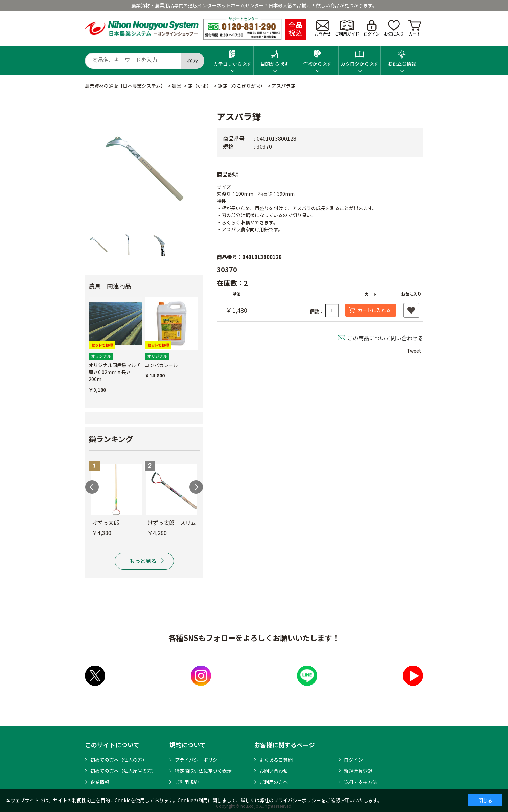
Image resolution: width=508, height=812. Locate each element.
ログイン (372, 28)
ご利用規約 (187, 782)
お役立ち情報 (402, 56)
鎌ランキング (111, 439)
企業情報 (100, 782)
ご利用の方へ (274, 782)
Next (196, 487)
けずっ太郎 (106, 523)
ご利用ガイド (347, 28)
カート (415, 28)
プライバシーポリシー (199, 760)
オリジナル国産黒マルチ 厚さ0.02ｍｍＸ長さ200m (115, 372)
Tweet (414, 351)
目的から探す (275, 56)
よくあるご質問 (276, 760)
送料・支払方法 (361, 782)
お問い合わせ (274, 771)
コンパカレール (161, 365)
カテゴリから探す (232, 56)
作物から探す (317, 56)
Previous (92, 487)
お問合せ (323, 28)
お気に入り (394, 28)
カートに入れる (374, 310)
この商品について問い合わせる (385, 338)
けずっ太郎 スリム (172, 523)
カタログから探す (360, 56)
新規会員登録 (358, 771)
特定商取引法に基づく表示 (203, 771)
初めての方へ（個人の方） (119, 760)
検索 (192, 61)
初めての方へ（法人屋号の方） (123, 771)
